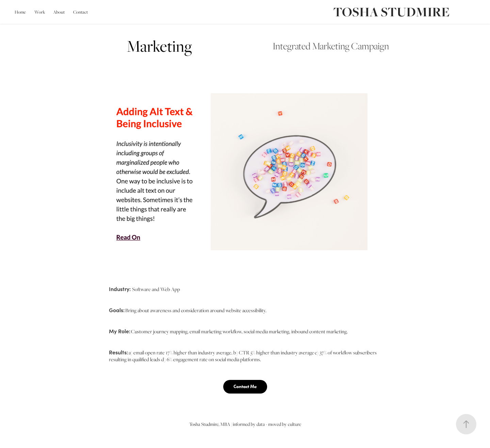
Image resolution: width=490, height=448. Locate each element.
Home (20, 12)
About (59, 12)
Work (40, 12)
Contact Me (245, 387)
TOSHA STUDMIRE (391, 12)
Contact (80, 12)
